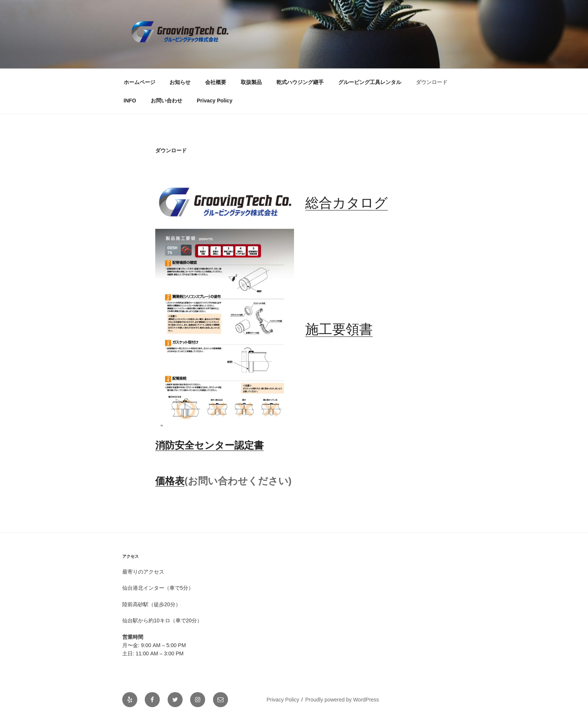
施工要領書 (339, 329)
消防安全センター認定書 (209, 445)
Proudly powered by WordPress (342, 700)
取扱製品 (251, 82)
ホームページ (139, 82)
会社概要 (216, 82)
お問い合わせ (166, 101)
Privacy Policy (215, 101)
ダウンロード (432, 82)
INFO (130, 101)
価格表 (170, 481)
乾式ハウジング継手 (300, 82)
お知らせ (180, 82)
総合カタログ (346, 203)
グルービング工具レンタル (370, 82)
